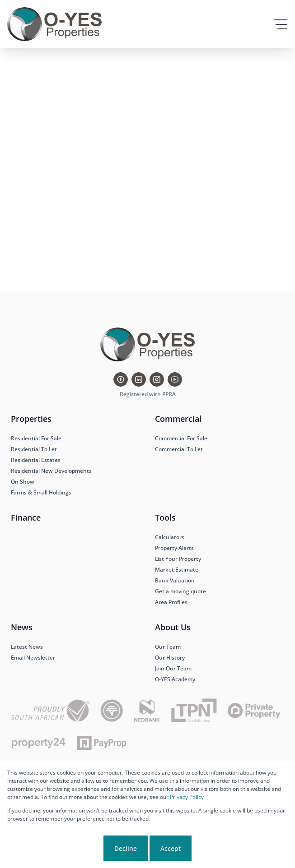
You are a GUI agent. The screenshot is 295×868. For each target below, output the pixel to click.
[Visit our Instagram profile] (157, 379)
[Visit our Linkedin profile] (139, 379)
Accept (171, 848)
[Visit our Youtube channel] (175, 379)
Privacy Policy (187, 797)
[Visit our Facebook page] (121, 379)
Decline (126, 848)
